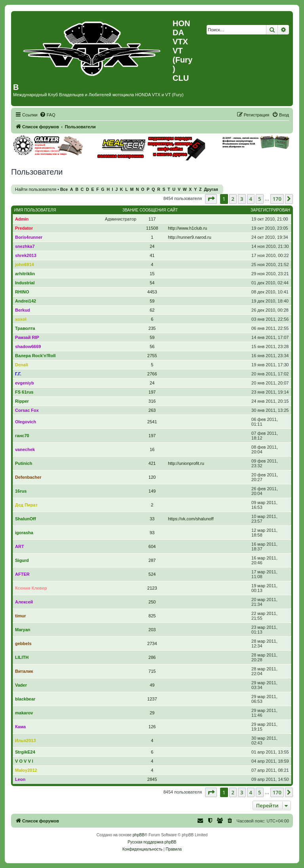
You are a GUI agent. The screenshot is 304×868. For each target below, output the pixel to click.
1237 (152, 699)
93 (152, 533)
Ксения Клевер (31, 588)
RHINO (22, 292)
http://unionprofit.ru (186, 463)
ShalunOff (26, 519)
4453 (152, 292)
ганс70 (22, 436)
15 (152, 274)
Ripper (22, 401)
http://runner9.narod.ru (189, 237)
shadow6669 (28, 346)
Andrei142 (26, 301)
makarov (24, 713)
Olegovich (26, 422)
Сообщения (153, 210)
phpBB (139, 835)
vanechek (25, 449)
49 (152, 685)
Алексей (24, 602)
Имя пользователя (35, 210)
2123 (152, 588)
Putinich (24, 463)
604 (152, 546)
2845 (152, 779)
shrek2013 (26, 255)
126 (152, 727)
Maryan (23, 630)
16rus (21, 491)
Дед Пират (26, 505)
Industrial (25, 283)
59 (152, 301)
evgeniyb (25, 383)
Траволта (25, 328)
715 (152, 671)
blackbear (25, 699)
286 (152, 657)
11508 (152, 228)
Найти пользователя (36, 189)
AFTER (22, 574)
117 (152, 219)
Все (64, 189)
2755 (152, 356)
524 (152, 574)
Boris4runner (29, 237)
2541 (152, 422)
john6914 (25, 265)
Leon (20, 779)
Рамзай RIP (27, 337)
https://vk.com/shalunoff (191, 519)
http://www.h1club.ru (187, 228)
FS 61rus (24, 392)
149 (152, 491)
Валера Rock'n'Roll (35, 356)
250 (152, 602)
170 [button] (277, 199)
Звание (130, 210)
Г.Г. (18, 374)
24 (152, 246)
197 (152, 392)
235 (152, 328)
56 (152, 346)
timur (21, 616)
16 (152, 449)
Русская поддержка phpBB (152, 842)
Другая (211, 189)
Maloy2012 (26, 770)
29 (152, 713)
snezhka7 (25, 246)
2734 (152, 643)
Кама (20, 727)
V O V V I (24, 761)
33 (152, 519)
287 (152, 560)
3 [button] (242, 199)
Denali (22, 365)
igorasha (24, 533)
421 (152, 463)
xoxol (21, 319)
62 (152, 310)
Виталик (24, 671)
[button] (211, 199)
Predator (24, 228)
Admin (22, 219)
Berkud (23, 310)
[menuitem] (47, 115)
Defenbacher (28, 477)
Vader (21, 685)
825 (152, 616)
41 (152, 255)
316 (152, 401)
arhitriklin (25, 274)
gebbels (23, 643)
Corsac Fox (27, 410)
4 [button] (251, 199)
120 (152, 477)
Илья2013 (26, 740)
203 (152, 630)
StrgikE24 (25, 752)
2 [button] (233, 199)
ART (20, 546)
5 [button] (259, 199)
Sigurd (22, 560)
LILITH (22, 657)
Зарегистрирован (270, 210)
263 (152, 410)
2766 (152, 374)
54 (152, 283)
